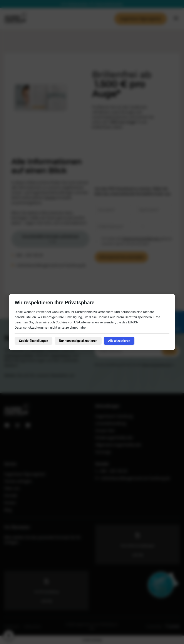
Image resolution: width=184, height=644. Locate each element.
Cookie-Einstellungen (33, 341)
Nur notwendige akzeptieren (78, 341)
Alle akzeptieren (119, 341)
